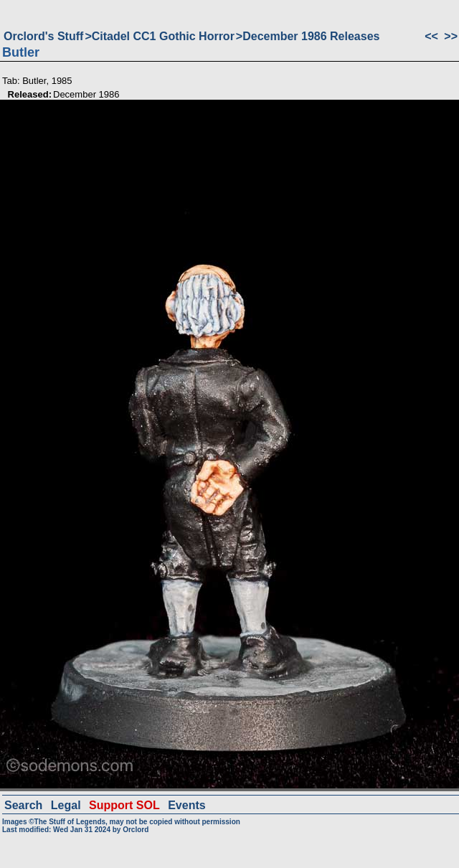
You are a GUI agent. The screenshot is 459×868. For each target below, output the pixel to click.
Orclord (136, 830)
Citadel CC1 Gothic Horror (163, 36)
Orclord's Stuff (43, 36)
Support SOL (124, 805)
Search (23, 805)
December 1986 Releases (311, 36)
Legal (66, 805)
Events (186, 805)
